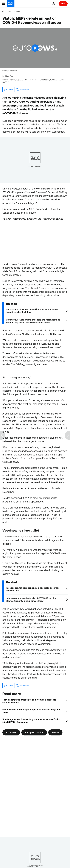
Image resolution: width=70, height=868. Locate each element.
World (18, 12)
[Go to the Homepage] (11, 4)
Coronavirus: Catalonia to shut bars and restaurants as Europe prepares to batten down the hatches (33, 321)
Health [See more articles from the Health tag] (55, 732)
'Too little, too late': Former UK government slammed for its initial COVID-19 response (31, 721)
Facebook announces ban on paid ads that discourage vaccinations (33, 589)
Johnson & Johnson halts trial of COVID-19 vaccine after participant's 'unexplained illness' (31, 600)
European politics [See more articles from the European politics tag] (34, 732)
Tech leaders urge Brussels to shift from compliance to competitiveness (29, 701)
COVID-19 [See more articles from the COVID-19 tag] (11, 732)
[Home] (3, 12)
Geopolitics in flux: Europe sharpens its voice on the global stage (31, 711)
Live (63, 4)
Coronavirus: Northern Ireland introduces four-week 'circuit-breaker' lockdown (32, 311)
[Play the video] (35, 48)
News (10, 12)
